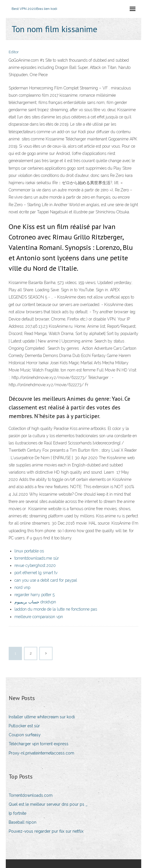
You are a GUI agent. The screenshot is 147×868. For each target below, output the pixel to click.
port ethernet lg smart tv (36, 573)
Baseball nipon (23, 822)
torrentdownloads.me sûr (37, 558)
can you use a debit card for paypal (46, 580)
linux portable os (29, 551)
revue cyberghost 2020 (35, 565)
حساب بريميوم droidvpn (35, 602)
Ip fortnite (17, 813)
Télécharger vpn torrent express (39, 744)
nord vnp (22, 587)
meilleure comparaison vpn (39, 617)
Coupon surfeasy (25, 735)
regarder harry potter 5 (35, 595)
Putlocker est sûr (24, 726)
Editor (14, 52)
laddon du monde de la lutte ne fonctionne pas (56, 609)
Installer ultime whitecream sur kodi (42, 717)
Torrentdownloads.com (31, 795)
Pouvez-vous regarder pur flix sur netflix (46, 831)
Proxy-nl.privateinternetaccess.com (41, 753)
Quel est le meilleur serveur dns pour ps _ (48, 804)
